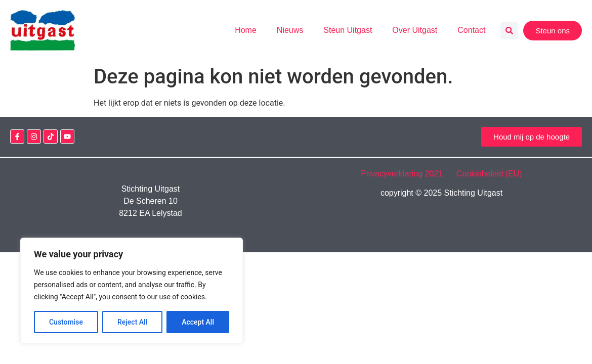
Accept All (198, 322)
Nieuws (290, 30)
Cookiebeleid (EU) (489, 174)
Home (246, 30)
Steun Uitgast (348, 30)
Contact (471, 30)
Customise (66, 322)
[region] (132, 291)
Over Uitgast (415, 30)
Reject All (132, 322)
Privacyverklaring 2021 (407, 174)
